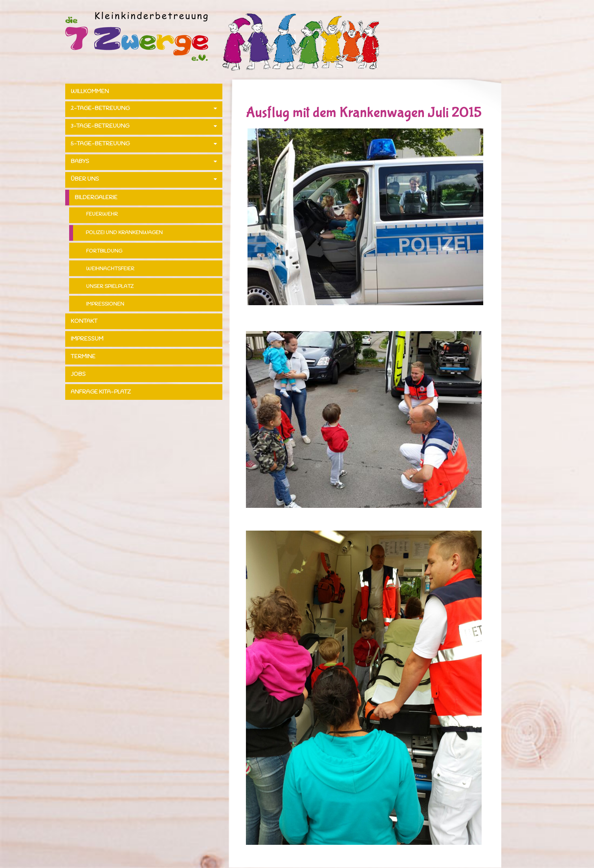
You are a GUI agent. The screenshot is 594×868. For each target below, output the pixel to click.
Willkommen (90, 92)
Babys (80, 162)
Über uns (85, 179)
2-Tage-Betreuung (100, 109)
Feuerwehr (102, 214)
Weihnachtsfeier (110, 269)
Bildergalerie (96, 198)
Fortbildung (104, 251)
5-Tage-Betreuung (100, 144)
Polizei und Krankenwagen (124, 233)
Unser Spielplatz (110, 287)
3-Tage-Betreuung (100, 126)
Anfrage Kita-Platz (101, 392)
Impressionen (105, 304)
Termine (83, 357)
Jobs (78, 374)
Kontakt (84, 321)
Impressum (87, 339)
